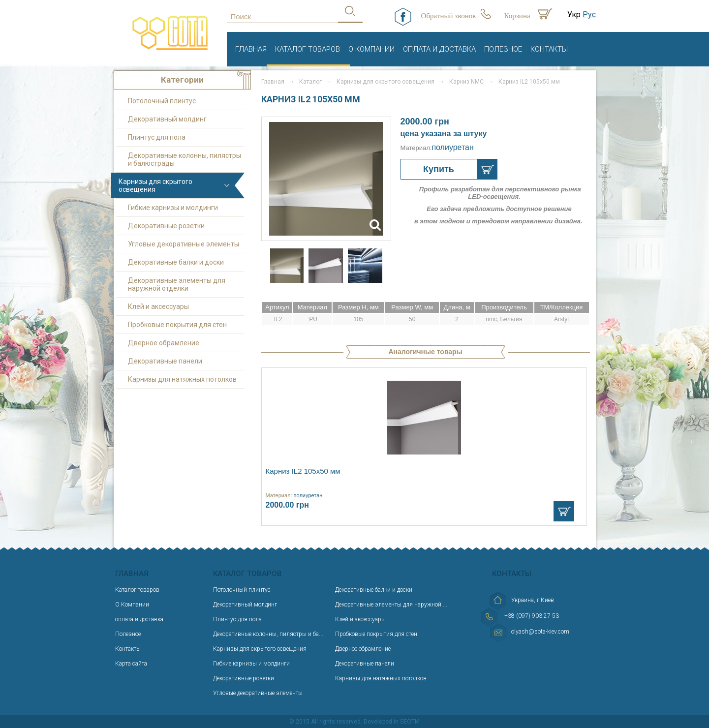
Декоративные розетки (166, 226)
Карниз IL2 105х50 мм (303, 471)
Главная (251, 49)
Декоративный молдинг (167, 119)
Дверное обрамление (164, 343)
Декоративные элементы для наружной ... (391, 605)
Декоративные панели (165, 361)
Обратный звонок (449, 16)
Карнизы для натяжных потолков (182, 379)
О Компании (371, 49)
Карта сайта (131, 664)
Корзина (517, 16)
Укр (574, 15)
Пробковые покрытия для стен (177, 325)
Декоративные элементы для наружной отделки (177, 284)
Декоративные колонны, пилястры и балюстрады (185, 159)
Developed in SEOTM (392, 722)
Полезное (503, 49)
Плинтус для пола (157, 137)
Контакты (549, 49)
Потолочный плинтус (162, 101)
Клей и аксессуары (158, 306)
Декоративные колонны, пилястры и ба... (268, 634)
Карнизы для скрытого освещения (155, 185)
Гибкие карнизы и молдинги (173, 208)
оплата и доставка (439, 49)
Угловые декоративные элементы (184, 244)
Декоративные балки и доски (176, 262)
